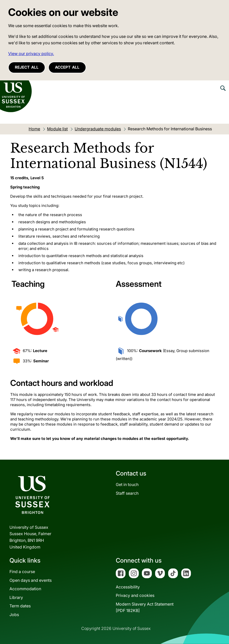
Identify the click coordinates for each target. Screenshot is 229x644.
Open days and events (31, 580)
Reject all (27, 67)
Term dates (20, 606)
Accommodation (25, 589)
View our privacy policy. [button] (31, 54)
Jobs (14, 615)
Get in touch (127, 484)
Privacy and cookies (135, 595)
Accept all (67, 67)
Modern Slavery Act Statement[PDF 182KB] (145, 607)
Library (16, 597)
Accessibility (128, 587)
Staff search (127, 493)
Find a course (22, 572)
